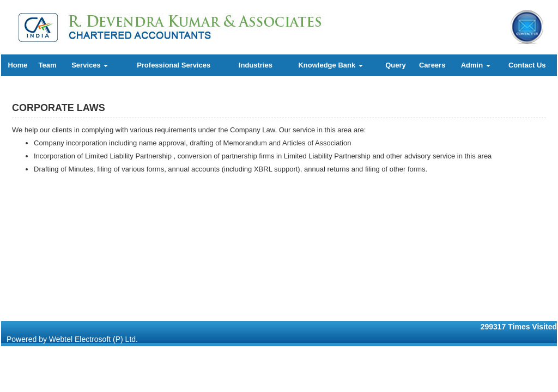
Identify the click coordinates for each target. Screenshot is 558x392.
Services (90, 65)
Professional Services (174, 65)
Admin (476, 65)
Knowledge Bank (330, 65)
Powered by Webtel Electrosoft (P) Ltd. (72, 339)
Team (48, 65)
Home (17, 65)
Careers (432, 65)
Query (396, 65)
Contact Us (527, 65)
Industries (256, 65)
